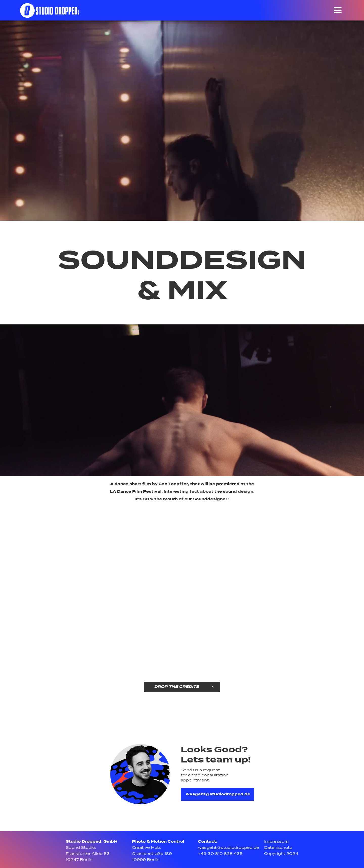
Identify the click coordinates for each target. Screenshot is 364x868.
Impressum (276, 842)
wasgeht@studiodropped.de (218, 794)
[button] (338, 11)
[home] (50, 10)
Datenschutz (278, 848)
